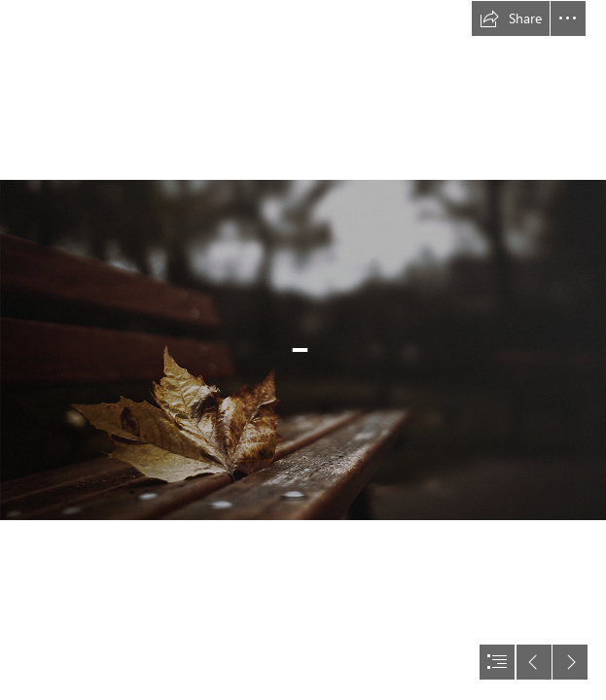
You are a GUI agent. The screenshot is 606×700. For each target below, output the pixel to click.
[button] (511, 18)
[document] (303, 350)
